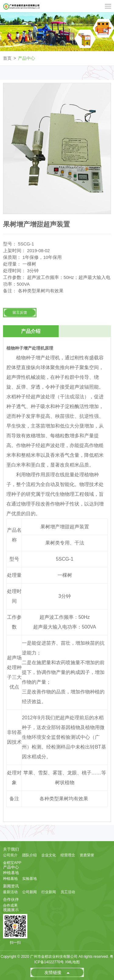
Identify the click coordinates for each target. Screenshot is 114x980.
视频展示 (11, 910)
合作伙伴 (11, 899)
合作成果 (10, 905)
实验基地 (29, 879)
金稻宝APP (12, 863)
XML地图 (73, 962)
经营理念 (68, 855)
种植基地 (11, 873)
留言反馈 (20, 312)
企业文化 (49, 855)
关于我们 (11, 849)
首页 (7, 58)
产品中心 (26, 58)
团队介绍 (29, 855)
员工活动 (68, 892)
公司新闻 (29, 892)
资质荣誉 (87, 855)
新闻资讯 (11, 886)
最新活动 (10, 892)
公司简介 (10, 855)
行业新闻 (49, 892)
